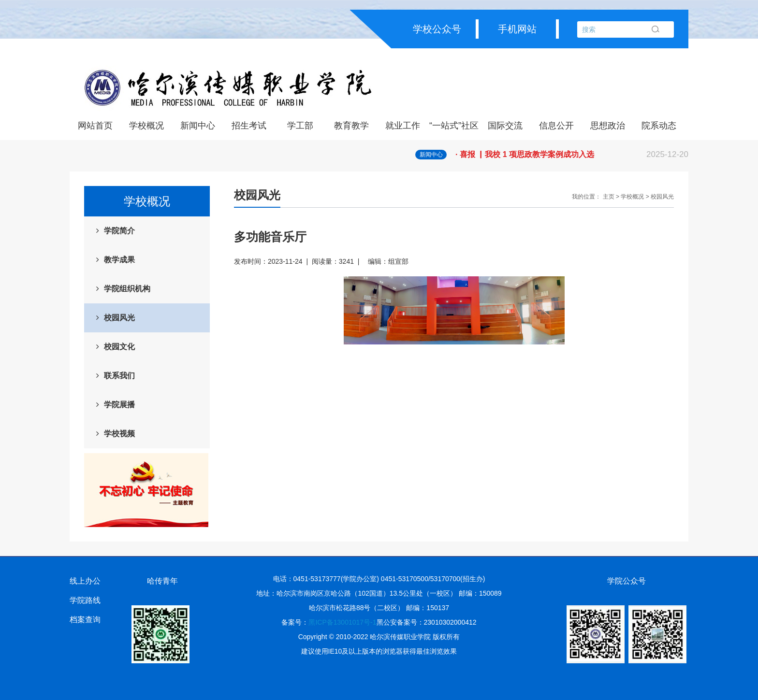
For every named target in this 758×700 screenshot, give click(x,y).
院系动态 (659, 126)
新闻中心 (198, 126)
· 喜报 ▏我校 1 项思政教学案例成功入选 (572, 155)
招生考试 (249, 126)
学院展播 (119, 405)
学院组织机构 (127, 289)
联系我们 (119, 376)
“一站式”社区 (454, 126)
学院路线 (85, 600)
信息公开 (556, 126)
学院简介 (119, 231)
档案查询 (85, 620)
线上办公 (85, 581)
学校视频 (119, 434)
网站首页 (95, 126)
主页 (609, 197)
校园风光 (119, 318)
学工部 (300, 126)
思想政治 (608, 126)
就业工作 (403, 126)
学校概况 (146, 126)
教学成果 (119, 260)
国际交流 (505, 126)
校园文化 (119, 347)
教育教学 (351, 126)
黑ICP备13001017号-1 (342, 622)
